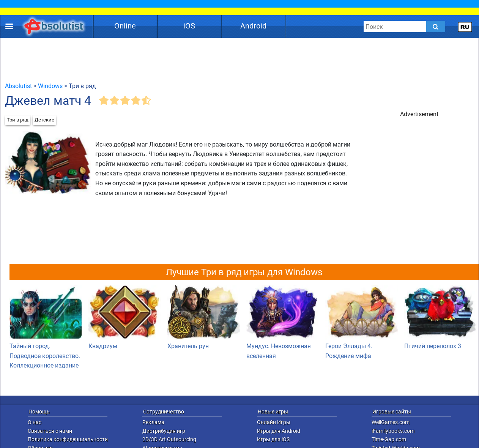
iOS (189, 26)
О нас (35, 422)
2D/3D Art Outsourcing (169, 439)
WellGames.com (391, 422)
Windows (50, 86)
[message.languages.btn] (465, 27)
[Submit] (436, 27)
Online (125, 26)
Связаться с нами (50, 431)
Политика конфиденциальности (68, 439)
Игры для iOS (273, 439)
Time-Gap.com (389, 439)
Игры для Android (279, 431)
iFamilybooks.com (393, 431)
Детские (44, 120)
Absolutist (18, 86)
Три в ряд (18, 120)
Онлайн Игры (274, 422)
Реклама (153, 422)
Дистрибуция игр (164, 431)
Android (253, 26)
